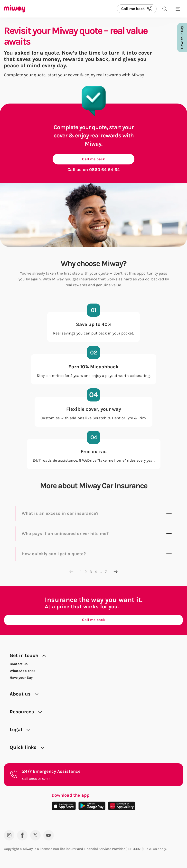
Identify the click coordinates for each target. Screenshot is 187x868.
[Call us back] (137, 9)
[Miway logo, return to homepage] (15, 9)
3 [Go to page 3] (91, 573)
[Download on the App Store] (64, 808)
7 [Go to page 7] (106, 573)
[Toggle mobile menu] (178, 9)
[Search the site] (165, 9)
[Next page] (116, 573)
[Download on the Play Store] (92, 808)
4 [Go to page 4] (96, 573)
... (101, 573)
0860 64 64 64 (104, 171)
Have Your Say (182, 38)
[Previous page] (72, 573)
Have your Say (21, 680)
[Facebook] (22, 837)
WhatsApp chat (22, 673)
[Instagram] (9, 837)
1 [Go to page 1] (81, 573)
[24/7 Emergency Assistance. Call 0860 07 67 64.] (93, 777)
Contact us (19, 666)
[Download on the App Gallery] (122, 808)
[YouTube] (49, 837)
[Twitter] (35, 837)
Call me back (93, 159)
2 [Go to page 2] (86, 573)
